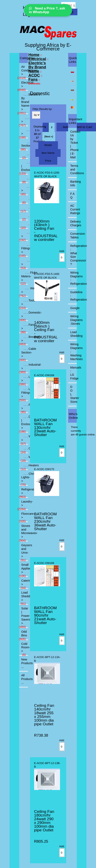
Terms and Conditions (73, 169)
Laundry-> (24, 505)
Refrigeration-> (24, 492)
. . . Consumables (25, 155)
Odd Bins (23, 635)
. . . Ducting (25, 217)
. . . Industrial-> (24, 236)
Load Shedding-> (24, 597)
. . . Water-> (24, 439)
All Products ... (25, 679)
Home (34, 55)
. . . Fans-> (24, 328)
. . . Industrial (24, 225)
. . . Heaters (24, 467)
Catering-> (24, 584)
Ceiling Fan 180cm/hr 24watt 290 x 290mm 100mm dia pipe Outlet (44, 821)
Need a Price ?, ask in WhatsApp (47, 10)
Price (48, 161)
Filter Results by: (42, 109)
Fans (33, 79)
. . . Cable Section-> (24, 354)
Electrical (37, 59)
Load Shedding (73, 334)
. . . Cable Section (24, 145)
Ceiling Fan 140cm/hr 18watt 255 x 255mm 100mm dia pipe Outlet (44, 715)
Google (73, 308)
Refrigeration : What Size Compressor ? (73, 255)
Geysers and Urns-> (24, 552)
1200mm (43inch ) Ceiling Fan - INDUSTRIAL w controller (46, 230)
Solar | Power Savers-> (24, 617)
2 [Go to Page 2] (52, 127)
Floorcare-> (24, 517)
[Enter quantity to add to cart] (62, 257)
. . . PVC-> (24, 408)
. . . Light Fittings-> (24, 250)
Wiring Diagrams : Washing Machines (73, 352)
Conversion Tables (73, 236)
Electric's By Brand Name (37, 67)
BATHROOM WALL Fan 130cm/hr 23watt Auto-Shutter (45, 428)
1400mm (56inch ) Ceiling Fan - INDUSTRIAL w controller (46, 332)
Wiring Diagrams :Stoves (73, 320)
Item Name (48, 153)
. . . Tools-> (24, 264)
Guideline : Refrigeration (73, 296)
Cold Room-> (25, 649)
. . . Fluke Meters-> (24, 278)
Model (48, 145)
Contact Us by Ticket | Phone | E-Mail (73, 144)
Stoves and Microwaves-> (24, 533)
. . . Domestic (25, 180)
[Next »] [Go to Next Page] (49, 136)
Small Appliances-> (24, 570)
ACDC (34, 75)
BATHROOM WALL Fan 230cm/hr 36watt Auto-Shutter (45, 521)
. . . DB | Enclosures (24, 167)
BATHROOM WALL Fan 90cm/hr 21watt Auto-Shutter (45, 615)
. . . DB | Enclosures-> (24, 423)
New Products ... (25, 663)
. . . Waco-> (24, 291)
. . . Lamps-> (24, 380)
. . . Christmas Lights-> (24, 479)
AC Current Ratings (73, 209)
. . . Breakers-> (24, 133)
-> (24, 86)
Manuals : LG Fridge (73, 373)
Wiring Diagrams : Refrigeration (73, 278)
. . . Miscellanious (24, 458)
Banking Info (73, 183)
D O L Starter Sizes (73, 394)
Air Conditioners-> (24, 72)
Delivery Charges (73, 223)
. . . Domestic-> (24, 316)
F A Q (72, 196)
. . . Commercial (25, 200)
